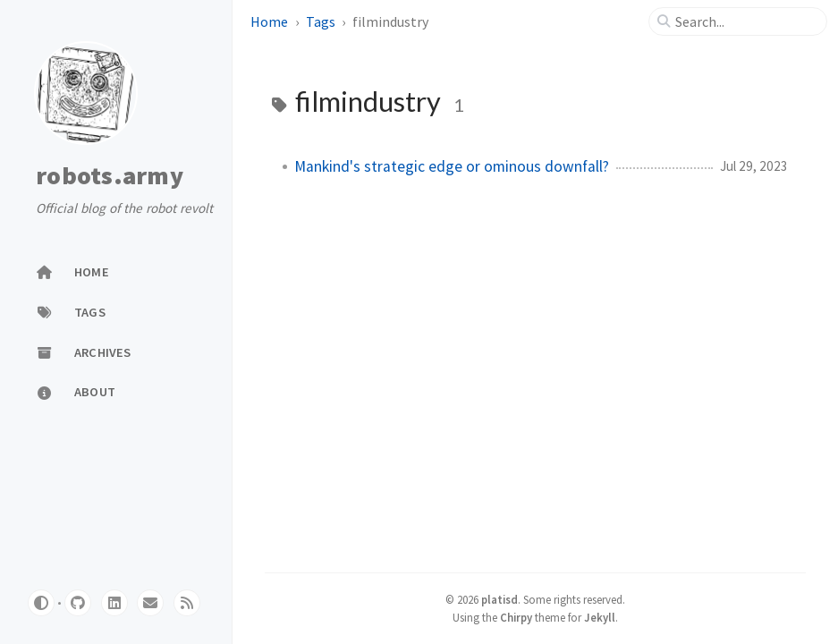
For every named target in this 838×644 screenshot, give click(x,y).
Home (269, 21)
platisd (499, 599)
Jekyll (600, 617)
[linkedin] (114, 603)
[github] (78, 603)
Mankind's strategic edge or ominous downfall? (452, 166)
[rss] (187, 603)
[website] (150, 603)
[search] (745, 21)
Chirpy (516, 617)
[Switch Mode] (41, 603)
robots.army (110, 175)
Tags (321, 21)
